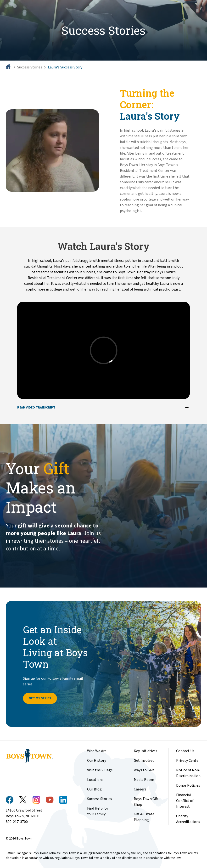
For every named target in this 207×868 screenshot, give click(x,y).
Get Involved (144, 761)
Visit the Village (100, 770)
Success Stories (30, 67)
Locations (95, 780)
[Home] (9, 67)
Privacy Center (188, 761)
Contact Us (185, 751)
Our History (97, 761)
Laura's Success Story (65, 67)
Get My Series (40, 698)
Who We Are (97, 751)
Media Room (144, 780)
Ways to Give (144, 770)
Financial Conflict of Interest (185, 801)
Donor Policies (188, 785)
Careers (140, 789)
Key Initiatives (145, 751)
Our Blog (94, 789)
